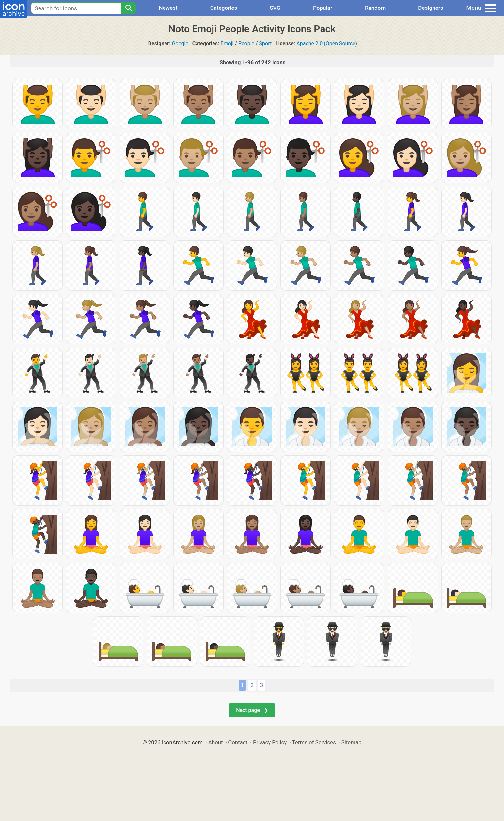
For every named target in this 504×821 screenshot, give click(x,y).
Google (180, 44)
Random (375, 8)
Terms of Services (314, 742)
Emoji (227, 44)
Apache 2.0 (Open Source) (327, 44)
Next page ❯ (252, 710)
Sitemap (352, 742)
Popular (323, 8)
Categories (224, 8)
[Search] (128, 8)
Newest (168, 8)
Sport (266, 44)
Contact (238, 742)
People (246, 44)
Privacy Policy (270, 742)
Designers (431, 8)
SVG (275, 8)
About (216, 742)
